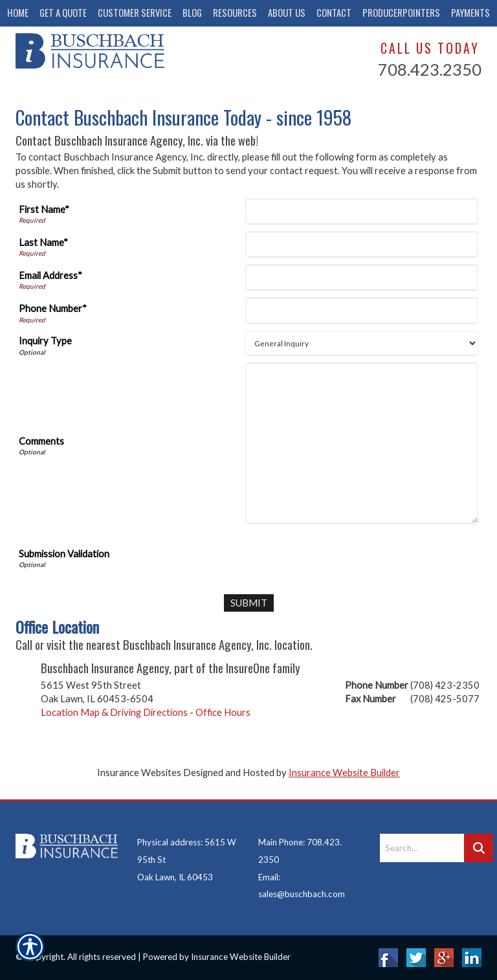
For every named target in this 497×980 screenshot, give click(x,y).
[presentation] (347, 556)
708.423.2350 (430, 69)
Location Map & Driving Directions (114, 712)
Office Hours (223, 712)
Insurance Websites (139, 773)
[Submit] (249, 603)
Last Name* (43, 242)
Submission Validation (64, 554)
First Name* (44, 209)
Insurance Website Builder (344, 773)
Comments (41, 441)
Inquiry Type (45, 341)
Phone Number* (53, 308)
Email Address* (50, 275)
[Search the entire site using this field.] (422, 848)
